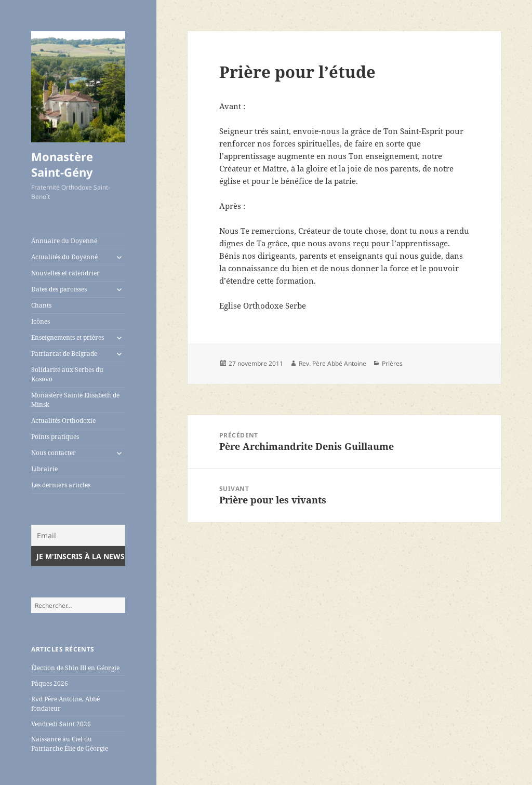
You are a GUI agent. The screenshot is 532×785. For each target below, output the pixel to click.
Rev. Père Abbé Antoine (332, 363)
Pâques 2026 (50, 683)
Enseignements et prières (68, 337)
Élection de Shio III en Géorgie (75, 668)
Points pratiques (55, 437)
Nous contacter (54, 453)
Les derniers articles (61, 485)
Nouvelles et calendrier (65, 273)
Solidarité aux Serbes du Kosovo (67, 374)
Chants (41, 305)
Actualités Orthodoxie (63, 421)
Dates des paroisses (59, 289)
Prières (392, 363)
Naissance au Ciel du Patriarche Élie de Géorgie (70, 744)
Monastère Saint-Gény (62, 164)
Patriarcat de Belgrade (64, 354)
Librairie (44, 469)
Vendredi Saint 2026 (61, 724)
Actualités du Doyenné (64, 257)
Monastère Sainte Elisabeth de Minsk (75, 400)
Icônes (41, 321)
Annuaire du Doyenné (64, 241)
